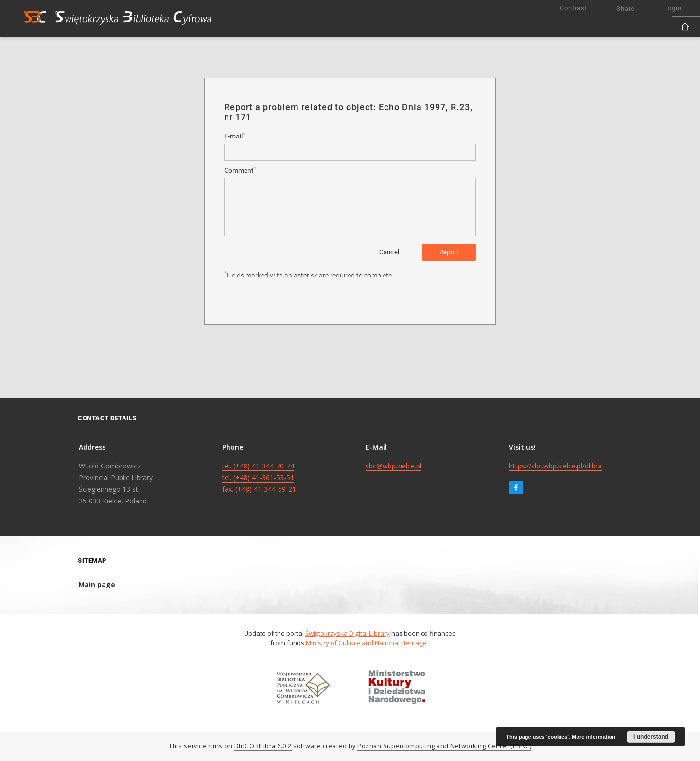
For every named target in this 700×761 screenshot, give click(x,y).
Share (626, 9)
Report (449, 252)
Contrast (574, 8)
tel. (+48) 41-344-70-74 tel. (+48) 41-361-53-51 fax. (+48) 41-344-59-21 (259, 477)
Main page (97, 584)
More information (594, 737)
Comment (240, 170)
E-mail (235, 136)
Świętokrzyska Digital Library (348, 633)
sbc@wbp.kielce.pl (394, 466)
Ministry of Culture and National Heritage (367, 643)
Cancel (389, 252)
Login (673, 8)
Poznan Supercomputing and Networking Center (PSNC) (444, 746)
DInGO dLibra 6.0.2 (263, 746)
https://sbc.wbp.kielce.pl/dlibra (555, 466)
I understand (651, 737)
